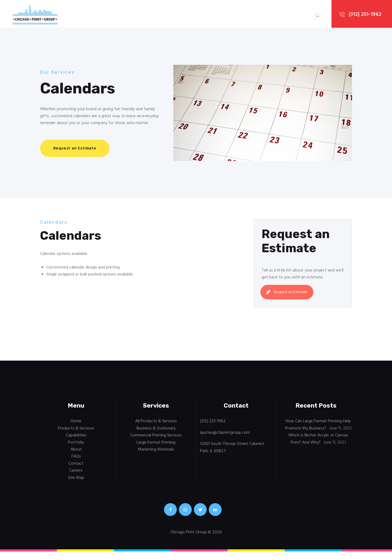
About (76, 452)
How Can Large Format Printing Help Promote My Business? (318, 427)
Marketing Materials (156, 452)
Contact (76, 466)
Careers (76, 473)
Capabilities (76, 437)
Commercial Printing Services (156, 437)
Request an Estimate (288, 294)
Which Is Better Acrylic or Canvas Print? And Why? (318, 441)
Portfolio (76, 445)
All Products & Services (156, 423)
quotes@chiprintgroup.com (225, 435)
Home (76, 423)
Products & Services (76, 431)
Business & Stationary (156, 431)
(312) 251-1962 (213, 423)
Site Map (76, 480)
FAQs (76, 459)
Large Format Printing (156, 445)
